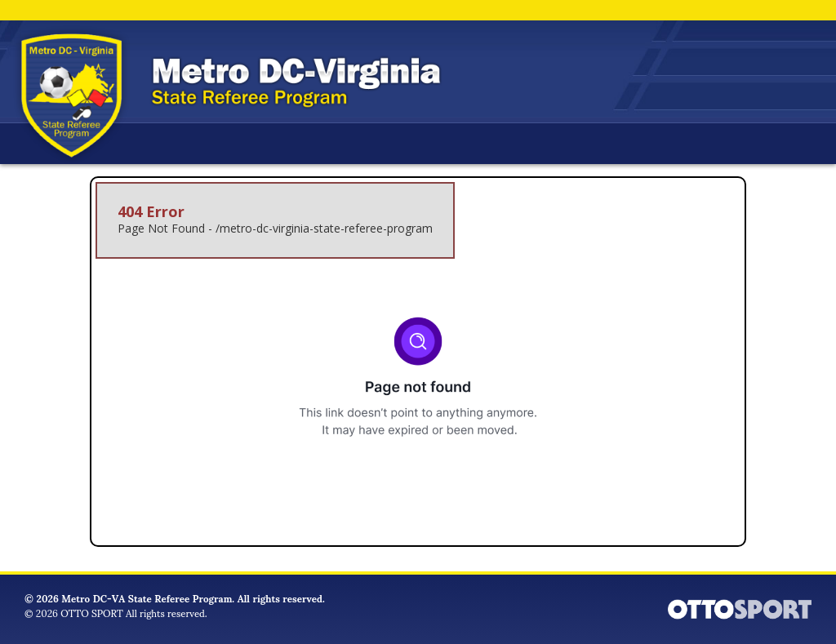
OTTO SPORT (91, 613)
